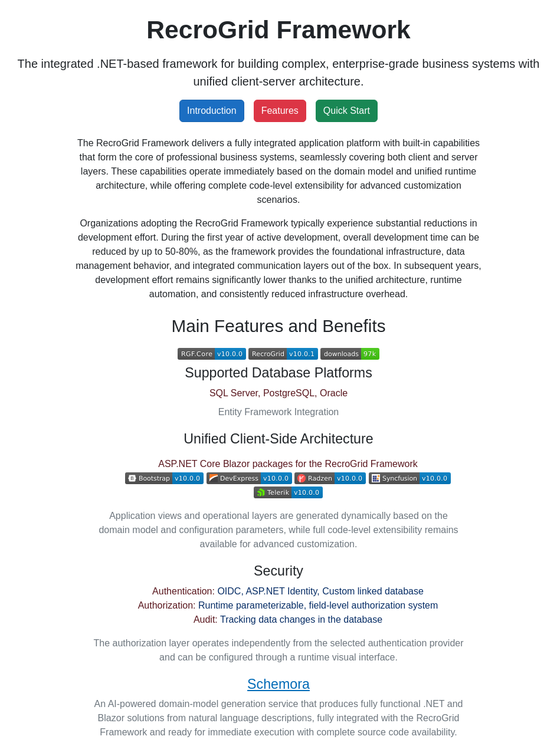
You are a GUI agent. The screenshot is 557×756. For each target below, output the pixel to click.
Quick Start (347, 111)
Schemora (278, 684)
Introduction (212, 111)
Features (280, 111)
